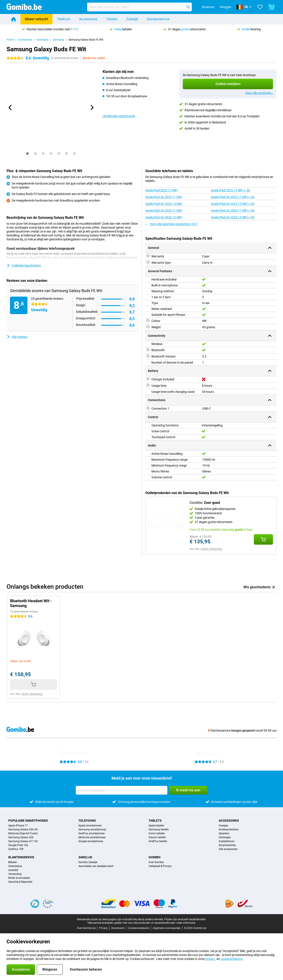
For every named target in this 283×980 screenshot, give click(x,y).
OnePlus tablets (158, 841)
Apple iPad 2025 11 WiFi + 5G (231, 190)
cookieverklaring (231, 959)
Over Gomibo (156, 862)
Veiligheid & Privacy (160, 866)
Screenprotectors (229, 829)
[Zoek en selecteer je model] (139, 7)
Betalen (13, 862)
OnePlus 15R (16, 849)
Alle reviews (17, 337)
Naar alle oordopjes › (259, 93)
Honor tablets (157, 833)
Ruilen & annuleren (19, 878)
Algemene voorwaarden (167, 928)
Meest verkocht (36, 19)
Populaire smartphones (28, 821)
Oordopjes (42, 40)
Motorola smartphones (92, 837)
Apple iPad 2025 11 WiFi (162, 190)
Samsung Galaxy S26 (21, 837)
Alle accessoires (228, 849)
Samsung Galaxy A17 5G (23, 841)
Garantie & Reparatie (20, 882)
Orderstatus (15, 866)
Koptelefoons (227, 841)
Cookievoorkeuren (139, 928)
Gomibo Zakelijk (88, 862)
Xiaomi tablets (157, 837)
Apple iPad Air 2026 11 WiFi (164, 210)
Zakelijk (132, 19)
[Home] (14, 19)
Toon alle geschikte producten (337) (172, 224)
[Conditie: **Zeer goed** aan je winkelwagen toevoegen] (263, 539)
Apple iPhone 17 (18, 826)
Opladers (224, 833)
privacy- (211, 959)
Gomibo (155, 857)
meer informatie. (186, 923)
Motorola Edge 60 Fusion (23, 833)
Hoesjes (223, 826)
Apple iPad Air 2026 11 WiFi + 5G (233, 210)
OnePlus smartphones (92, 833)
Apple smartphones (90, 826)
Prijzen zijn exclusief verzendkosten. (185, 919)
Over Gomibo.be (86, 928)
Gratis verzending (212, 549)
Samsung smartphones (92, 829)
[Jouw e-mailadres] (122, 790)
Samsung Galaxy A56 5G (23, 829)
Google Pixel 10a (18, 845)
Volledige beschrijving (24, 265)
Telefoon (64, 19)
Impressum (118, 928)
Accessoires (88, 19)
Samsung (58, 40)
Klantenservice (158, 19)
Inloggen (225, 7)
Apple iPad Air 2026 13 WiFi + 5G (233, 217)
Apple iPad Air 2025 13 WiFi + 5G (233, 204)
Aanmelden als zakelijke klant (96, 866)
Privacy (103, 928)
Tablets (112, 19)
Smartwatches (227, 845)
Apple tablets (156, 826)
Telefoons (87, 821)
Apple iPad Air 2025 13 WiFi (164, 204)
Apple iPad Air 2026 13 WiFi (164, 217)
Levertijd (13, 870)
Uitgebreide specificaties (119, 116)
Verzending (15, 874)
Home (10, 40)
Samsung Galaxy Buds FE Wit (86, 40)
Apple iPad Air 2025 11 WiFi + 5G (233, 197)
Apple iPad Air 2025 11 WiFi (164, 197)
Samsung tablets (159, 829)
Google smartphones (91, 841)
